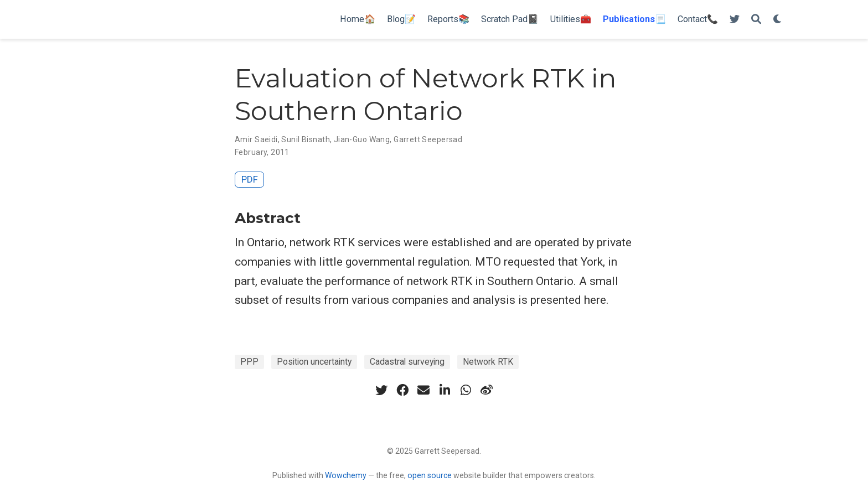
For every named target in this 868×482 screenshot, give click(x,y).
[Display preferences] (778, 20)
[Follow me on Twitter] (735, 20)
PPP (249, 362)
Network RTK (488, 362)
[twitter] (381, 390)
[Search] (756, 20)
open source (430, 475)
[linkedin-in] (445, 390)
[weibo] (487, 390)
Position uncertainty (314, 362)
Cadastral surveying (407, 362)
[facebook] (402, 390)
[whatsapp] (466, 390)
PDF (250, 179)
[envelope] (423, 390)
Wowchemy (346, 475)
